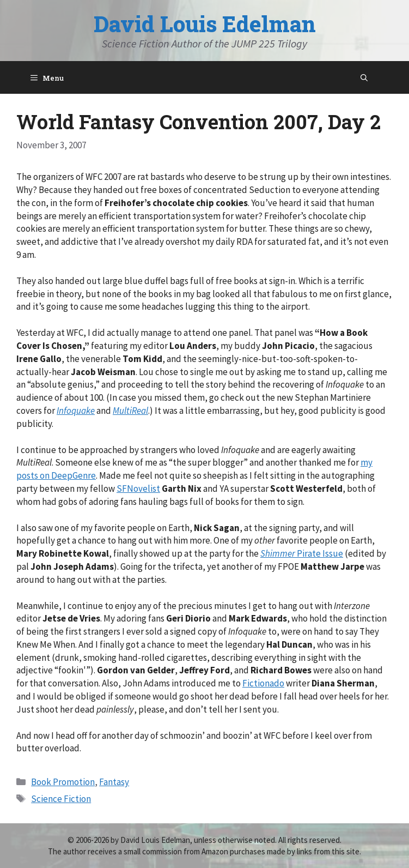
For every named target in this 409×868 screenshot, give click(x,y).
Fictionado (263, 683)
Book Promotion (63, 782)
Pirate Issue (302, 553)
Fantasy (114, 782)
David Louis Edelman (205, 24)
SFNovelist (138, 489)
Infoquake (76, 411)
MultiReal (130, 411)
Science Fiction (61, 799)
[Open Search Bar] (364, 77)
